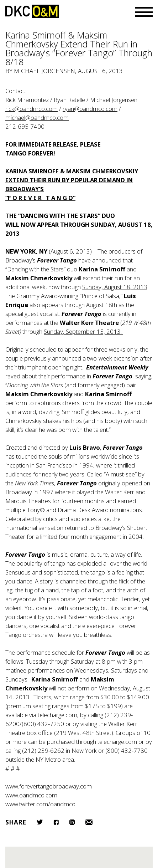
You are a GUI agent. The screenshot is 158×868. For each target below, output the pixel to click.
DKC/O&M (32, 11)
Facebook (56, 822)
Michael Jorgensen (44, 71)
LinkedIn (72, 822)
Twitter (40, 822)
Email (89, 822)
